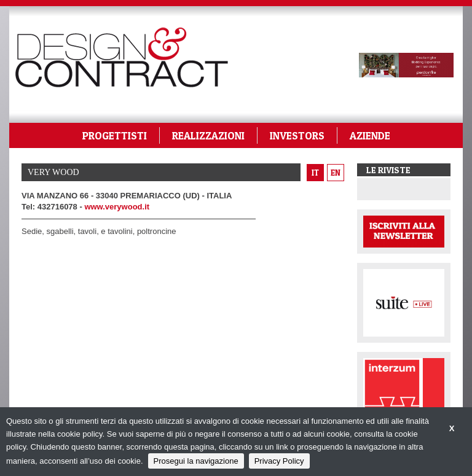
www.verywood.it (117, 207)
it (315, 173)
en (336, 173)
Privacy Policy (279, 461)
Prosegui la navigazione (196, 461)
